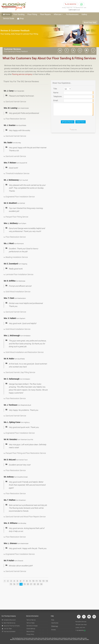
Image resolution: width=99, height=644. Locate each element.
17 (18, 584)
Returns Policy (30, 632)
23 (38, 584)
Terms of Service (31, 620)
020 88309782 (71, 4)
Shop (20, 18)
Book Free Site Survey (9, 623)
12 (40, 581)
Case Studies (55, 623)
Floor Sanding (19, 14)
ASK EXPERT (93, 51)
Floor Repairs (45, 14)
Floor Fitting (32, 14)
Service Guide (9, 18)
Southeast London (66, 638)
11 (37, 581)
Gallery (84, 14)
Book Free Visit (90, 23)
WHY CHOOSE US (60, 51)
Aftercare (58, 14)
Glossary (54, 630)
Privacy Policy (30, 634)
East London (35, 638)
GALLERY (87, 51)
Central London (27, 638)
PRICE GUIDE (73, 51)
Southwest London (76, 638)
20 (28, 584)
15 (11, 584)
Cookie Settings (31, 629)
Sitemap (55, 626)
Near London (41, 638)
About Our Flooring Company (11, 626)
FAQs (53, 620)
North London (48, 638)
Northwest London (57, 638)
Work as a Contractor (9, 632)
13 (43, 581)
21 (31, 584)
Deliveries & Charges (32, 626)
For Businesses (72, 14)
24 (41, 584)
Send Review (68, 122)
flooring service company (22, 74)
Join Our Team (7, 629)
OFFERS (80, 51)
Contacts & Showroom (9, 620)
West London (84, 638)
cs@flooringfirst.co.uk (74, 10)
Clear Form (80, 122)
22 (35, 584)
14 (47, 581)
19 (24, 584)
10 (33, 581)
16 (14, 584)
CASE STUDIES (67, 51)
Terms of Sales (31, 623)
